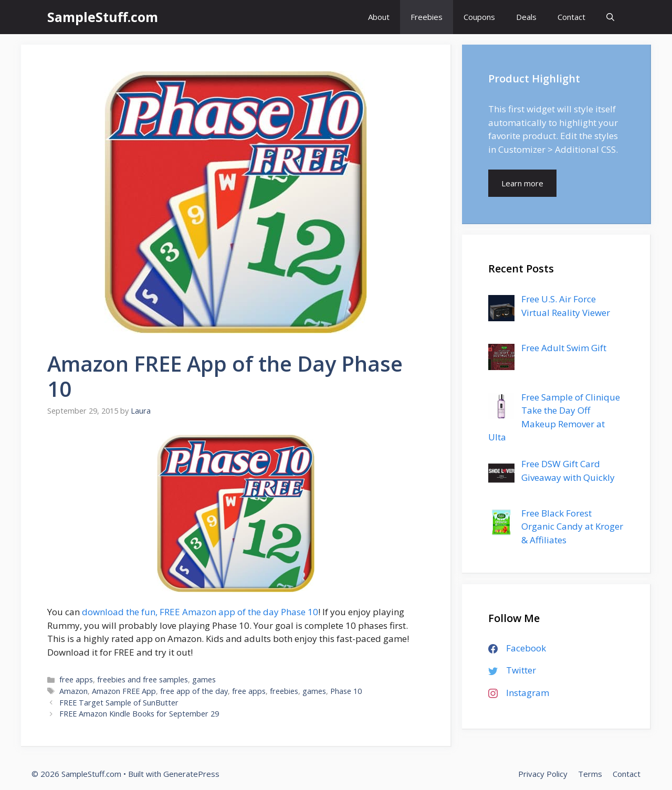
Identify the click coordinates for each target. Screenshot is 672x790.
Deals (526, 17)
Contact (571, 17)
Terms (590, 774)
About (379, 17)
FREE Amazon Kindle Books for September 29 (139, 714)
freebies (284, 691)
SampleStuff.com (103, 17)
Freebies (427, 17)
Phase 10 (346, 691)
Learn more (522, 183)
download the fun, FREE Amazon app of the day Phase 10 (200, 612)
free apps (76, 680)
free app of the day (194, 691)
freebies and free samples (143, 680)
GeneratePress (191, 774)
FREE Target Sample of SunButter (119, 703)
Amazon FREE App (124, 691)
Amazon (73, 691)
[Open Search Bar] (610, 17)
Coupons (479, 17)
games (204, 680)
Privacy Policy (543, 774)
